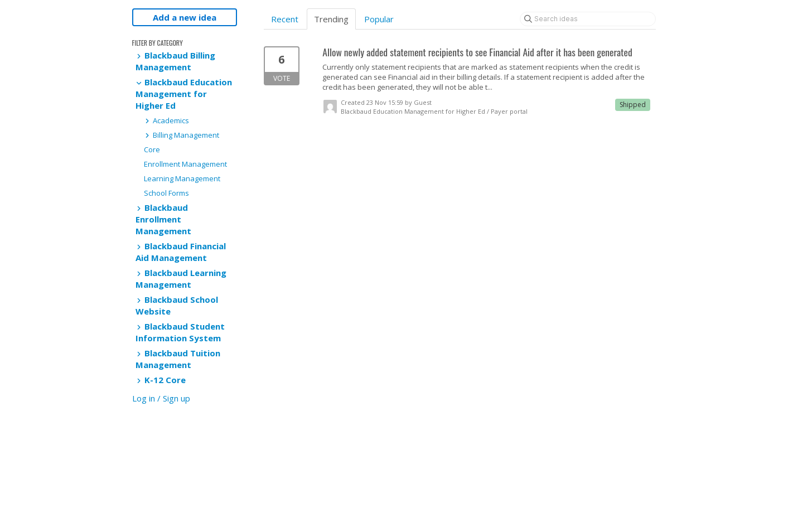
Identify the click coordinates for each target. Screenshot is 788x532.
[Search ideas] (588, 19)
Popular (379, 19)
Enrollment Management (185, 164)
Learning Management (182, 178)
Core (152, 149)
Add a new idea (185, 17)
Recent (285, 19)
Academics (166, 120)
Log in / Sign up (161, 398)
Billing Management (182, 135)
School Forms (166, 193)
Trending (331, 19)
